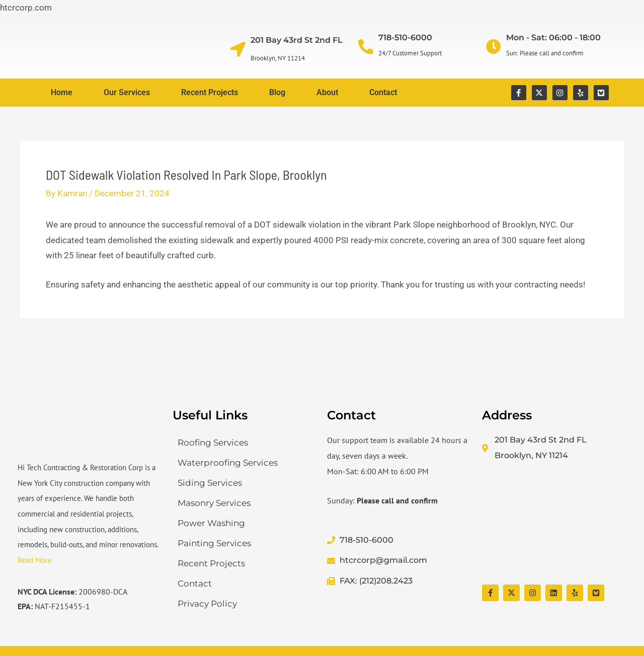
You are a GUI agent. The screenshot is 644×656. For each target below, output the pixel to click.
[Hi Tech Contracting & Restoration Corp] (554, 524)
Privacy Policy (207, 604)
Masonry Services (214, 503)
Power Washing (211, 523)
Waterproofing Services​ (228, 463)
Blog (277, 92)
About (327, 92)
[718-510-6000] (366, 47)
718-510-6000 (405, 38)
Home (62, 92)
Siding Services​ (210, 483)
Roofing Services (213, 443)
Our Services (127, 92)
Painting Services (214, 543)
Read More (35, 560)
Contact (383, 92)
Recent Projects (210, 92)
